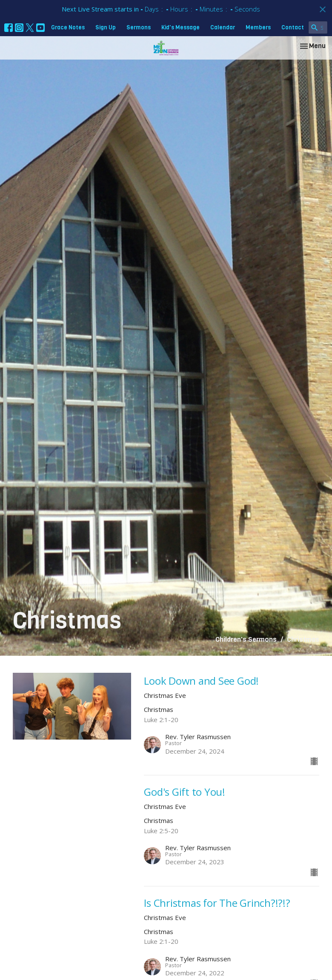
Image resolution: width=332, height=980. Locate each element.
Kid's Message (180, 27)
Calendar (223, 27)
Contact (293, 27)
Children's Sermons (246, 639)
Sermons (139, 27)
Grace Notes (68, 27)
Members (258, 27)
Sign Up (106, 27)
